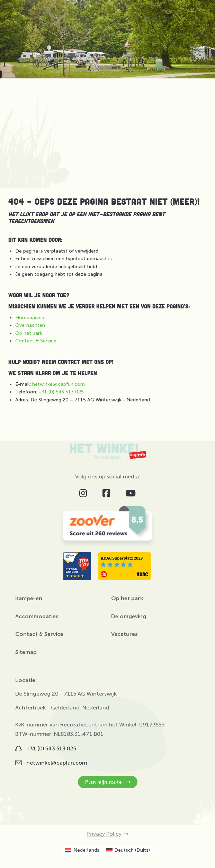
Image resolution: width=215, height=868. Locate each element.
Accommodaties (37, 616)
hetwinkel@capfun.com (59, 384)
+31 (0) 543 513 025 (61, 392)
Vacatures (124, 634)
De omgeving (129, 616)
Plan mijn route (108, 782)
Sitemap (26, 652)
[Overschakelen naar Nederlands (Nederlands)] (82, 850)
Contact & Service (36, 341)
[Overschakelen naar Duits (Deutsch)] (128, 850)
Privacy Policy (107, 834)
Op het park (29, 333)
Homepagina (30, 318)
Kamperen (29, 598)
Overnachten (30, 325)
